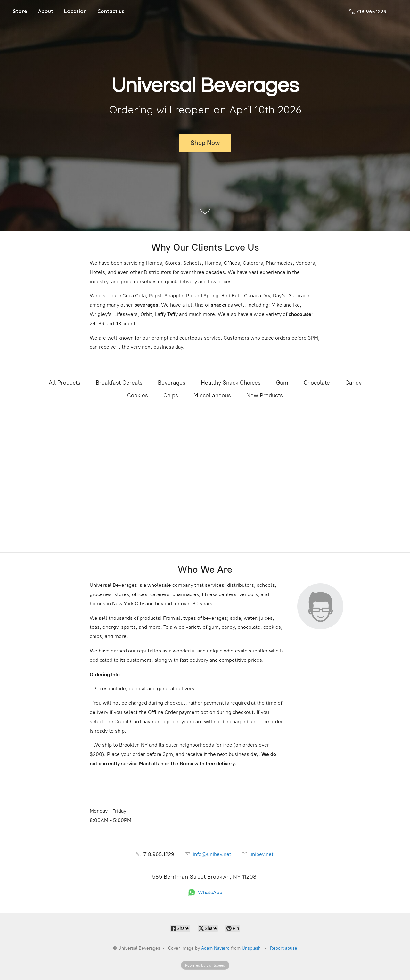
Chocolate (317, 383)
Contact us (111, 11)
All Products (65, 383)
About (46, 11)
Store (20, 11)
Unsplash (251, 948)
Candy (353, 383)
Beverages (172, 383)
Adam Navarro (215, 948)
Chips (171, 395)
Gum (282, 383)
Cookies (138, 395)
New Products (265, 395)
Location (75, 11)
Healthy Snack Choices (231, 383)
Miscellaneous (212, 395)
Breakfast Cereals (119, 383)
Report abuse (284, 948)
